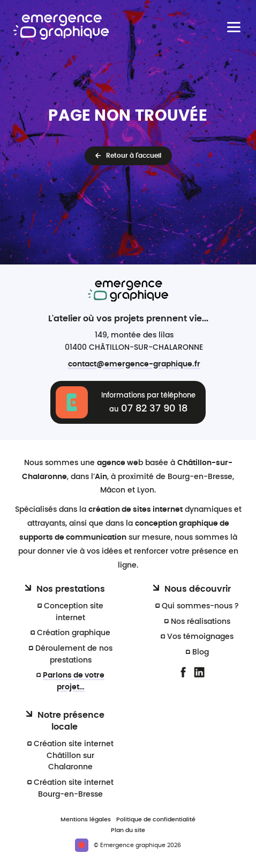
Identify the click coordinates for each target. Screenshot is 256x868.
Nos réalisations (201, 621)
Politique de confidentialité (156, 819)
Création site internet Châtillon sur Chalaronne (74, 755)
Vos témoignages (200, 637)
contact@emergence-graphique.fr (134, 364)
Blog (201, 652)
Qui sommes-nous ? (200, 606)
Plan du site (128, 830)
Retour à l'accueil (134, 156)
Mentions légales (86, 819)
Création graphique (74, 633)
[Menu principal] (234, 27)
